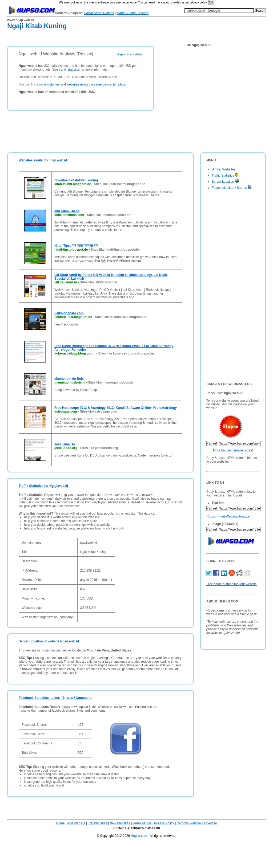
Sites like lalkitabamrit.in (98, 282)
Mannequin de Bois (69, 379)
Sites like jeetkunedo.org (99, 448)
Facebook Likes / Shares (232, 188)
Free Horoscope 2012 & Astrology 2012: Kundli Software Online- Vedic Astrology (116, 408)
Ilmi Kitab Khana (67, 211)
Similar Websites (224, 169)
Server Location (225, 182)
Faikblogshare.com (69, 313)
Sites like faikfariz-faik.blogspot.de (121, 317)
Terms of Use (142, 823)
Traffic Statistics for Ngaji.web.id (43, 486)
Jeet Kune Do (65, 444)
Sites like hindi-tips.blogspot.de (115, 250)
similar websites (48, 84)
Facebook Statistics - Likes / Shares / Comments (55, 698)
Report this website (130, 54)
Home (60, 823)
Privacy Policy (164, 823)
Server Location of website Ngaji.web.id (49, 641)
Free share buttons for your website (232, 584)
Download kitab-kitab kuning (76, 180)
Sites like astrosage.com (98, 411)
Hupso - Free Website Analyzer (228, 516)
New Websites (120, 823)
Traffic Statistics (225, 176)
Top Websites (98, 823)
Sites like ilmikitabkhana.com (109, 215)
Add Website (76, 823)
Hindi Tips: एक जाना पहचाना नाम (76, 246)
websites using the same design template (96, 84)
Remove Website (189, 823)
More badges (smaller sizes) (233, 450)
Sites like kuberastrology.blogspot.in (126, 353)
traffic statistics (69, 70)
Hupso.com (139, 836)
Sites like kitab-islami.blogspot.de (120, 184)
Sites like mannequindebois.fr (110, 382)
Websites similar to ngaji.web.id (43, 160)
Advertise (210, 823)
